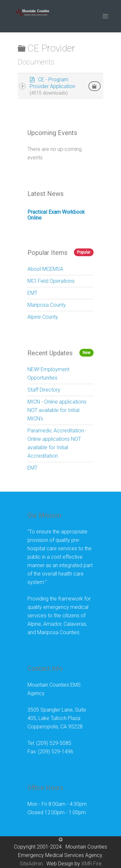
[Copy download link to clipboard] (95, 86)
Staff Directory (44, 390)
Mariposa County (47, 305)
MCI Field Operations (51, 281)
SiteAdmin (31, 864)
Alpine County (43, 317)
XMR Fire (91, 864)
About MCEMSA (45, 269)
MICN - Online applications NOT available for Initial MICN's (57, 410)
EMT (32, 293)
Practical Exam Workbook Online (56, 215)
